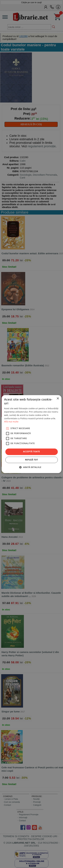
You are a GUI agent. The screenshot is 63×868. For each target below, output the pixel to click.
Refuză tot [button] (31, 460)
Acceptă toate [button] (32, 452)
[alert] (32, 434)
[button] (31, 467)
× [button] (58, 399)
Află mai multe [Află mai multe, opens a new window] (11, 422)
